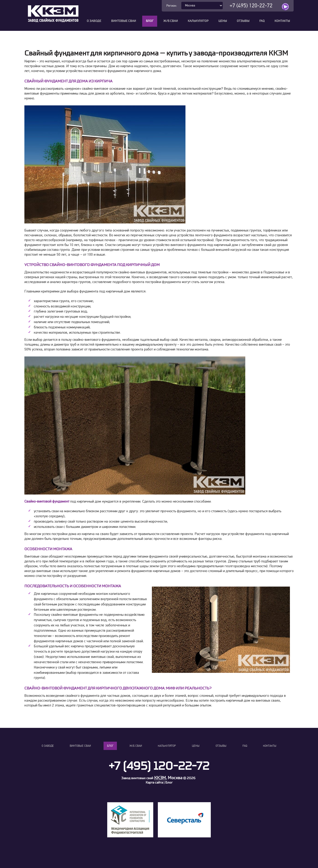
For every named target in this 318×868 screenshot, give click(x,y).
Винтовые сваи (124, 21)
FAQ (262, 21)
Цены (223, 21)
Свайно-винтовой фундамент (47, 501)
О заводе (94, 21)
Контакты (282, 21)
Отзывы (243, 21)
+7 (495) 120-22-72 (251, 6)
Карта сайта (154, 783)
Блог (150, 21)
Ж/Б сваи (171, 21)
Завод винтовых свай (137, 778)
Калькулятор (198, 21)
